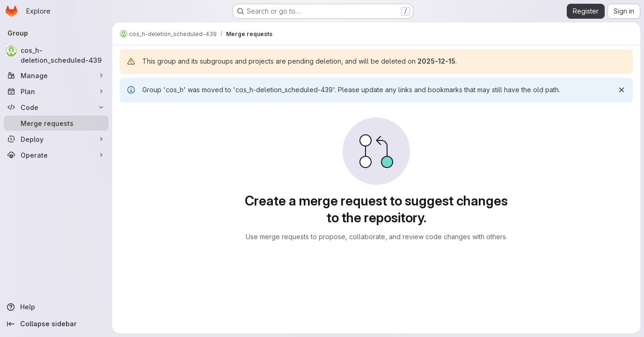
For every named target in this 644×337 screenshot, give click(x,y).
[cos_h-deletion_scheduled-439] (56, 55)
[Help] (56, 307)
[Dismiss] (622, 90)
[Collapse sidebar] (56, 324)
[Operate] (56, 155)
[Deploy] (56, 139)
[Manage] (56, 75)
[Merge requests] (56, 123)
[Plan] (56, 91)
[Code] (56, 107)
